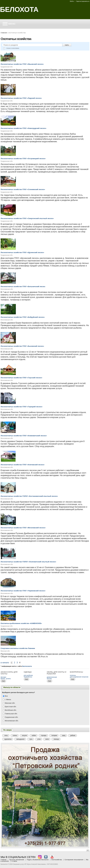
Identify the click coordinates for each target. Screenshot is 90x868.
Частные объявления (17, 860)
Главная (4, 33)
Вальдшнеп (20, 739)
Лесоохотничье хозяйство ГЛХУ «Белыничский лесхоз (23, 286)
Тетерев (54, 735)
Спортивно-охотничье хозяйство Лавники (18, 648)
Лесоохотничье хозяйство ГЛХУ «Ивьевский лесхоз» (22, 64)
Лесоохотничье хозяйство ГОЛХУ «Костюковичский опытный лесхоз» (29, 496)
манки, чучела (6, 679)
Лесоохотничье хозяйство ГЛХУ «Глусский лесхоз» (21, 378)
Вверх (88, 850)
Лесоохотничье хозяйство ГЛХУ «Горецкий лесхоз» (22, 407)
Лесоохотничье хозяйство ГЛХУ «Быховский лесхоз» (22, 346)
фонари (3, 677)
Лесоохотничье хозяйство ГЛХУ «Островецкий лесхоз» (23, 159)
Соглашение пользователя (74, 860)
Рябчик (73, 735)
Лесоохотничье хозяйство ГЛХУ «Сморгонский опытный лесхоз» (27, 218)
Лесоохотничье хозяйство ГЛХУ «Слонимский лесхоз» (23, 189)
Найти (67, 45)
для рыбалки (28, 675)
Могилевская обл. (11, 721)
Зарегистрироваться (83, 1)
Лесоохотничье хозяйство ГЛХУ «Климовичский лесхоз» (24, 436)
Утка (39, 739)
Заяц (64, 735)
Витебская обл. (10, 710)
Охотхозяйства (57, 860)
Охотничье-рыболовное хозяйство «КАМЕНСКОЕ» (21, 623)
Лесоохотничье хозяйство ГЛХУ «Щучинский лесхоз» (22, 252)
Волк (47, 739)
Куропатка (8, 739)
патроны (73, 675)
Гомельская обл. (10, 714)
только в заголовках (11, 48)
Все (5, 696)
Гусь (31, 739)
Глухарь (44, 735)
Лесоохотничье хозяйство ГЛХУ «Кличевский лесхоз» (23, 465)
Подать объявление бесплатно (38, 860)
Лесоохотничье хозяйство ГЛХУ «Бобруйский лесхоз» (23, 317)
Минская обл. (9, 703)
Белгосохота (27, 666)
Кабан (34, 735)
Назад (11, 663)
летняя (49, 679)
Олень (15, 735)
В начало (5, 663)
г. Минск (7, 700)
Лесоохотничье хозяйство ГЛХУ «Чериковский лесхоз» (23, 591)
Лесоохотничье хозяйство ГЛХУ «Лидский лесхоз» (21, 98)
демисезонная (52, 677)
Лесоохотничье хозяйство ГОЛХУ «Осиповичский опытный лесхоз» (28, 562)
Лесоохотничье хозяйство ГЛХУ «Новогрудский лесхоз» (24, 128)
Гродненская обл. (11, 717)
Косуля (24, 735)
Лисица (56, 739)
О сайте (14, 861)
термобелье (28, 677)
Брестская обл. (10, 707)
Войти (72, 1)
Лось (6, 735)
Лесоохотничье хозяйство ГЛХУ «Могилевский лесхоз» (23, 528)
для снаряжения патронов (79, 677)
